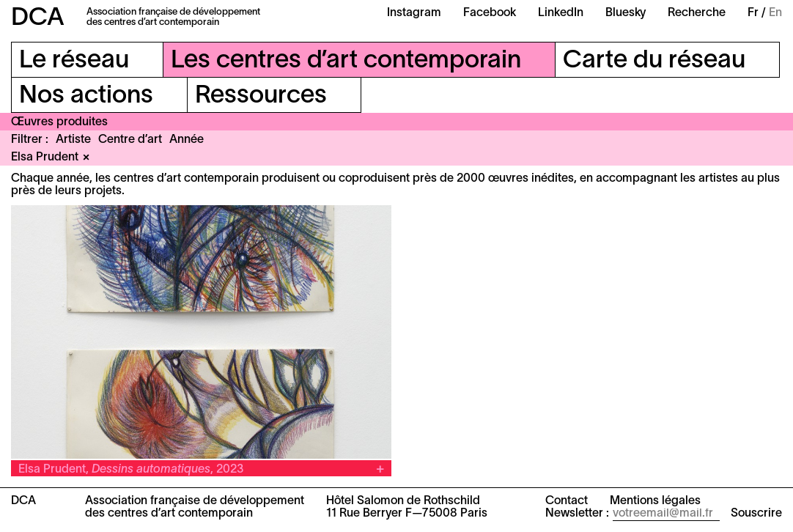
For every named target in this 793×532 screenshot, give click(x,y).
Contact (567, 501)
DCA (38, 19)
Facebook (490, 13)
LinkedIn (561, 13)
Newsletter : (577, 514)
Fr (753, 13)
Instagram (414, 13)
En (775, 13)
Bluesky (626, 13)
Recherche (697, 13)
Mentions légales (655, 501)
